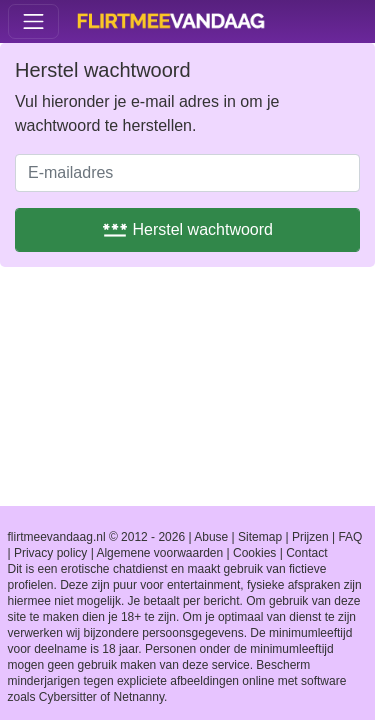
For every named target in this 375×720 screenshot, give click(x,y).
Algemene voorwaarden (159, 553)
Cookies (254, 553)
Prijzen (310, 537)
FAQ (350, 537)
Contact (306, 553)
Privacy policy (50, 553)
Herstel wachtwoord (187, 229)
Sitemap (260, 537)
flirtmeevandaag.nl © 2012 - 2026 (97, 537)
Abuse (211, 537)
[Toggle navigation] (33, 21)
